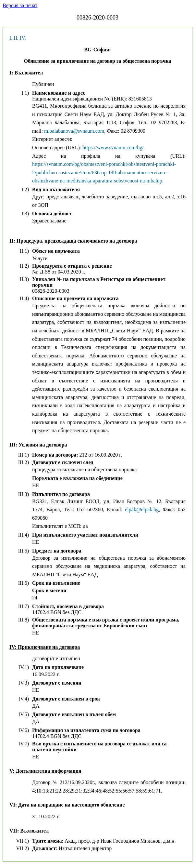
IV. (23, 38)
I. (11, 38)
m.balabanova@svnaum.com (74, 131)
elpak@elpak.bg (142, 509)
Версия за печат (20, 5)
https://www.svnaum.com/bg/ (113, 147)
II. (16, 38)
